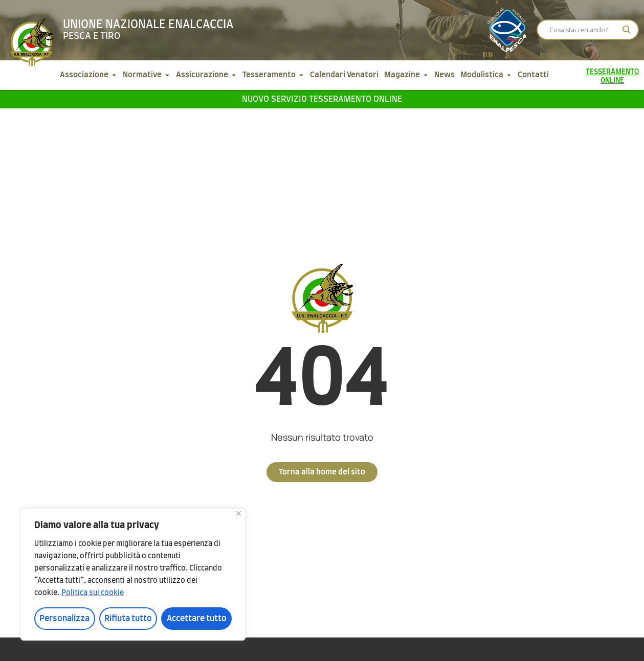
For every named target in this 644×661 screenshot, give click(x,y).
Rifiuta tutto (128, 619)
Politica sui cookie (93, 593)
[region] (133, 575)
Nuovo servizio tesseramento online (322, 99)
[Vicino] (239, 514)
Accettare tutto (197, 619)
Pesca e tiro (92, 36)
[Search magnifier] (627, 30)
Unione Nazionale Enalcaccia (148, 25)
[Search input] (583, 30)
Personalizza (64, 619)
